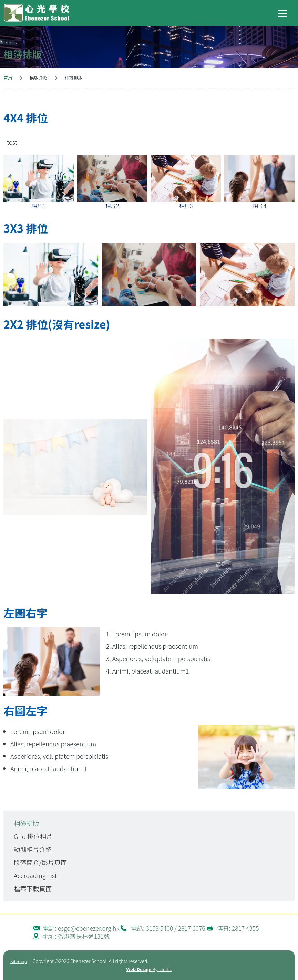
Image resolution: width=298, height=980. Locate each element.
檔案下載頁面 (33, 889)
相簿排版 (27, 823)
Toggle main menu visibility (283, 12)
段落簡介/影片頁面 (40, 862)
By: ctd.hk (149, 969)
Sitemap (19, 961)
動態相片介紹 (33, 849)
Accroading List (35, 875)
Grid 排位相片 (33, 836)
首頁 (8, 78)
